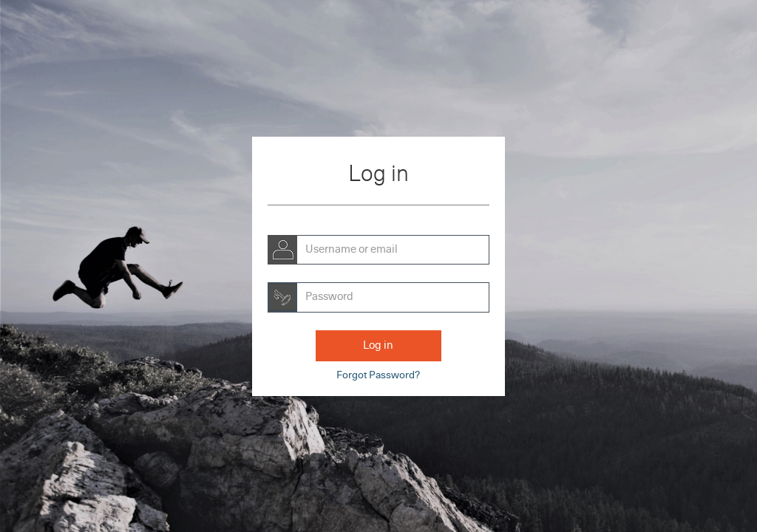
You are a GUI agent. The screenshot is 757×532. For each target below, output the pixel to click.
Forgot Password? (378, 375)
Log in (378, 345)
